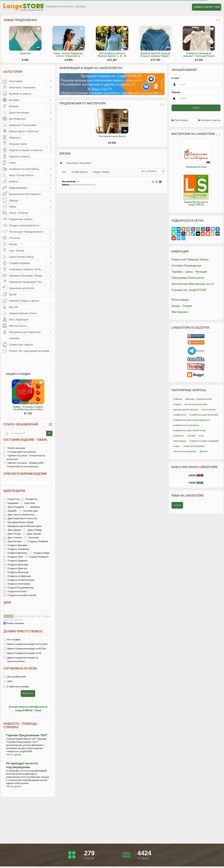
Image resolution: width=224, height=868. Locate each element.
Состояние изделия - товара (25, 440)
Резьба (13, 244)
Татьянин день (28, 511)
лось (201, 436)
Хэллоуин (32, 538)
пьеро (176, 446)
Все (64, 172)
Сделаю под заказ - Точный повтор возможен (24, 457)
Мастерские (180, 312)
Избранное (176, 7)
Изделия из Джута (19, 156)
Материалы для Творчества (25, 332)
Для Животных (17, 119)
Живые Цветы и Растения (24, 131)
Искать (28, 693)
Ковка (12, 163)
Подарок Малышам (16, 572)
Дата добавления (15, 677)
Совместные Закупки (21, 345)
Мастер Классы (18, 326)
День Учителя (13, 538)
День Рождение (14, 507)
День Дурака (12, 530)
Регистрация (180, 120)
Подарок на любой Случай (20, 595)
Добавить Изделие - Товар (207, 7)
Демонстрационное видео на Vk (22, 653)
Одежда (14, 200)
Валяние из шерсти (20, 94)
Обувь (13, 207)
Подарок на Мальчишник (19, 580)
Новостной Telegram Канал (190, 260)
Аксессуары (16, 81)
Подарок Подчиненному (18, 588)
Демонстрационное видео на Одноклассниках (21, 659)
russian (177, 505)
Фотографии (12, 640)
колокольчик (209, 410)
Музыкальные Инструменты (25, 194)
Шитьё (13, 294)
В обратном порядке (16, 687)
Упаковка (14, 338)
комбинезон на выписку (186, 425)
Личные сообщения (184, 7)
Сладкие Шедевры (20, 263)
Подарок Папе (13, 557)
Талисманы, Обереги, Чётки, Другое (28, 269)
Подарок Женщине (16, 545)
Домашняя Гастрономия (23, 125)
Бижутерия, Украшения (22, 87)
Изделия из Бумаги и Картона (26, 150)
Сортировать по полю (20, 668)
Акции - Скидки (101, 172)
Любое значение (14, 448)
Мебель (13, 182)
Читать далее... (14, 754)
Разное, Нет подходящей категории (29, 351)
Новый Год (11, 499)
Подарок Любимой (36, 541)
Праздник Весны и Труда (19, 522)
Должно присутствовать (23, 631)
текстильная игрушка (185, 451)
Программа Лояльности (188, 278)
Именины (33, 507)
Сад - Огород (17, 251)
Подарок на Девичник (17, 576)
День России (12, 534)
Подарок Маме (39, 553)
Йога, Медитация (19, 320)
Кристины (28, 503)
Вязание (14, 106)
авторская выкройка (196, 404)
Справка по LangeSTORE (189, 290)
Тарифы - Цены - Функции (189, 272)
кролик (191, 436)
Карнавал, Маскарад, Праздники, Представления (28, 276)
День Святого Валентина (19, 515)
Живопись (15, 138)
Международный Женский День (22, 526)
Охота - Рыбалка (19, 213)
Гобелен (178, 399)
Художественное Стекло (23, 313)
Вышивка (14, 100)
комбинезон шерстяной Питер (189, 430)
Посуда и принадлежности (24, 225)
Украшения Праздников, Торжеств (28, 282)
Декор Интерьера (19, 113)
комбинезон (180, 415)
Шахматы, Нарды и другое (24, 301)
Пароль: (176, 92)
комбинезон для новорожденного (192, 420)
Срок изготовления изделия (25, 474)
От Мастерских (80, 172)
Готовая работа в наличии (20, 452)
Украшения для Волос (22, 288)
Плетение (15, 238)
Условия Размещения (186, 266)
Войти (196, 108)
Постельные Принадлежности (26, 232)
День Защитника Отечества (20, 518)
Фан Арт (14, 307)
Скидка (177, 404)
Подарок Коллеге (15, 591)
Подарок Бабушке (37, 557)
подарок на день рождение (204, 441)
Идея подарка (14, 491)
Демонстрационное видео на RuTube (25, 649)
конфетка (179, 436)
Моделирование (18, 188)
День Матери (12, 541)
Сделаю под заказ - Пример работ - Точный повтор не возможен (24, 465)
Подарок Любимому (16, 549)
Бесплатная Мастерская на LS (193, 284)
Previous (169, 174)
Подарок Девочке (15, 568)
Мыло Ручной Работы (21, 175)
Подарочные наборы (21, 219)
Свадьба (10, 511)
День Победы (33, 530)
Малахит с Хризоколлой (199, 399)
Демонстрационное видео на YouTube (25, 644)
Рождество (30, 499)
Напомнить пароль (209, 120)
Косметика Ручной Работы (24, 169)
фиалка (204, 451)
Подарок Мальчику (16, 565)
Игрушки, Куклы (18, 144)
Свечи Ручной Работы (22, 257)
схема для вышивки (194, 446)
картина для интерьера (186, 410)
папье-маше (180, 441)
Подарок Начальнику (17, 584)
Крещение (11, 503)
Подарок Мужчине (15, 553)
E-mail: (175, 78)
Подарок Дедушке (15, 561)
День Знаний (32, 534)
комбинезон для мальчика (204, 415)
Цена (7, 602)
